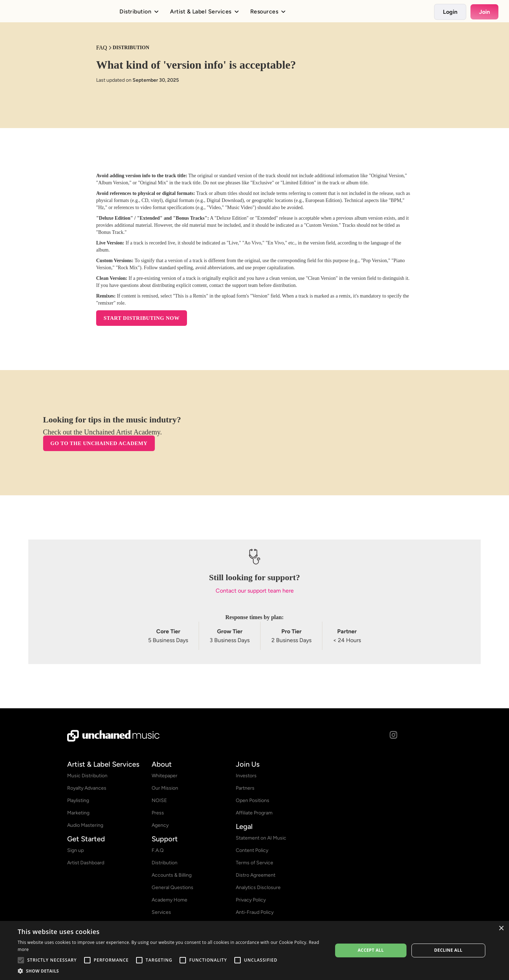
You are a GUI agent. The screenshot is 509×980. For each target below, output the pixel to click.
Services (161, 912)
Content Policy (252, 850)
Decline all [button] (448, 950)
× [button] (501, 929)
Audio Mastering (85, 825)
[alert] (255, 950)
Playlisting (78, 800)
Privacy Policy (251, 900)
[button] (171, 971)
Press (158, 813)
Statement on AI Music (261, 838)
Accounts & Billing (172, 875)
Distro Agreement (256, 875)
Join (484, 12)
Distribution (165, 863)
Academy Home (169, 900)
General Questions (172, 887)
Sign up (75, 850)
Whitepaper (165, 776)
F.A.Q (158, 850)
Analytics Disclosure (258, 887)
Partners (245, 788)
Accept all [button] (371, 950)
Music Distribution (87, 776)
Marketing (78, 813)
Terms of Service (255, 863)
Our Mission (165, 788)
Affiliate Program (254, 813)
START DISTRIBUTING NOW (142, 318)
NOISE (159, 800)
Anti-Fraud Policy (255, 912)
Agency (160, 825)
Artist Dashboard (86, 863)
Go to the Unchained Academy (99, 444)
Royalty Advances (87, 788)
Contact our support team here (255, 591)
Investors (246, 776)
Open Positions (253, 800)
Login (450, 12)
